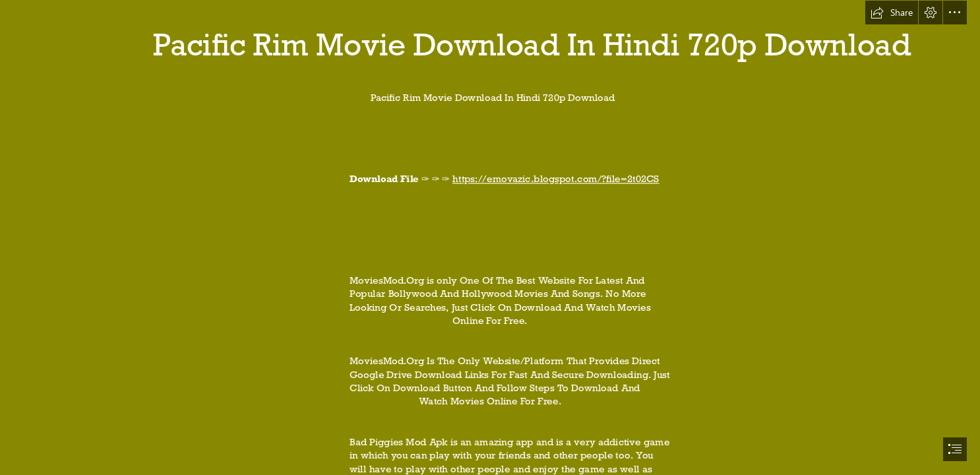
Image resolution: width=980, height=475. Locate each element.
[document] (490, 237)
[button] (892, 13)
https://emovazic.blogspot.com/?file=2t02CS (556, 179)
